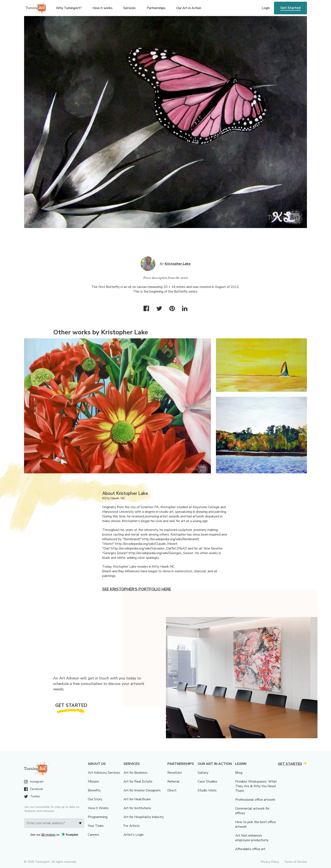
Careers (94, 835)
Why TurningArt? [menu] (69, 8)
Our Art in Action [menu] (189, 8)
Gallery (203, 773)
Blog (239, 773)
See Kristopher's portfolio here (137, 589)
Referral (173, 782)
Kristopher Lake (178, 264)
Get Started (290, 8)
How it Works (98, 808)
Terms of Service (296, 862)
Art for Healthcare (137, 799)
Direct (172, 790)
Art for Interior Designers (142, 790)
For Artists (132, 826)
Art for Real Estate (138, 782)
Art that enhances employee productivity (252, 838)
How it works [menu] (102, 8)
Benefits (94, 790)
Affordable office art (250, 849)
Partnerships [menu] (156, 8)
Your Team (96, 826)
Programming (98, 817)
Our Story (95, 799)
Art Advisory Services (104, 773)
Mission (93, 782)
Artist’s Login (134, 835)
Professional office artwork (255, 800)
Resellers (175, 773)
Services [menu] (130, 8)
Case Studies (207, 782)
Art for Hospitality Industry (144, 817)
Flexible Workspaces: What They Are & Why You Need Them (256, 786)
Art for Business (136, 773)
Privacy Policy (270, 862)
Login (266, 8)
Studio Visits (207, 790)
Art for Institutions (137, 808)
